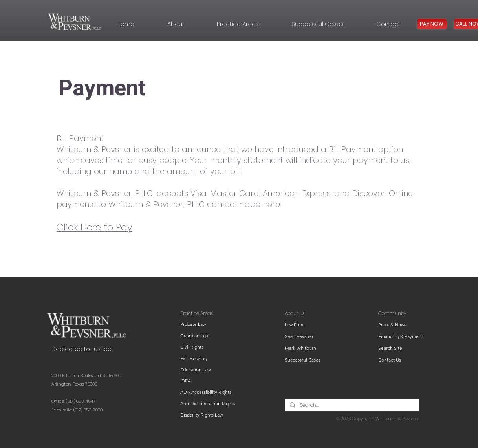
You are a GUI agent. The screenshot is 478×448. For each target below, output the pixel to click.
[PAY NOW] (432, 24)
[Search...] (351, 405)
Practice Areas (197, 313)
